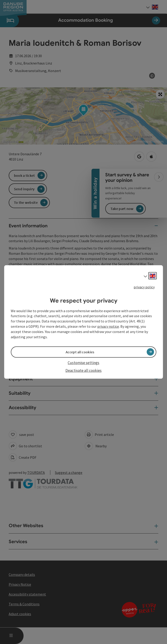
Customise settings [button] (83, 363)
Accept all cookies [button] (80, 352)
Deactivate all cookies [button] (83, 370)
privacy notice (108, 326)
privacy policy (144, 287)
